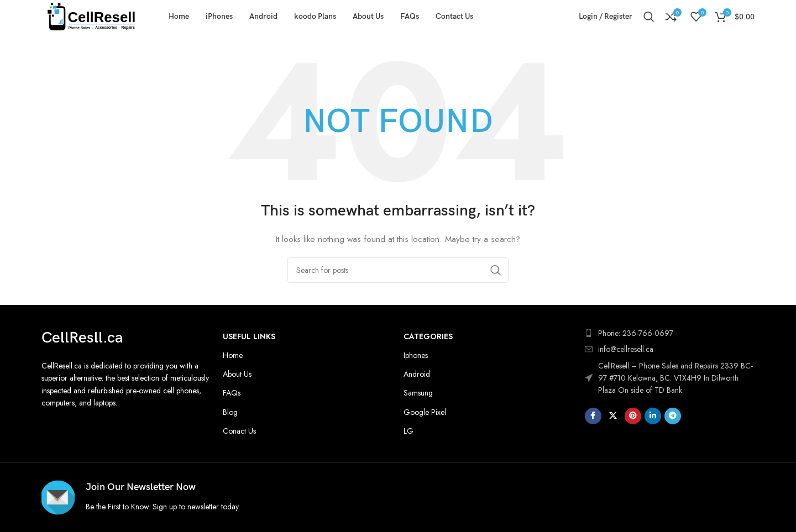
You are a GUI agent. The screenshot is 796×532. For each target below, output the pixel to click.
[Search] (649, 17)
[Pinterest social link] (633, 416)
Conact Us (239, 431)
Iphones (416, 355)
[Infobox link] (217, 497)
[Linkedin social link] (653, 416)
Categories (428, 336)
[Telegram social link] (673, 416)
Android (417, 374)
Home (233, 355)
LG (409, 431)
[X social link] (613, 416)
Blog (230, 412)
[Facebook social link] (593, 416)
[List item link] (670, 349)
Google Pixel (425, 412)
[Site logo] (91, 15)
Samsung (418, 393)
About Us (237, 374)
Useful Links (249, 336)
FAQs (232, 393)
